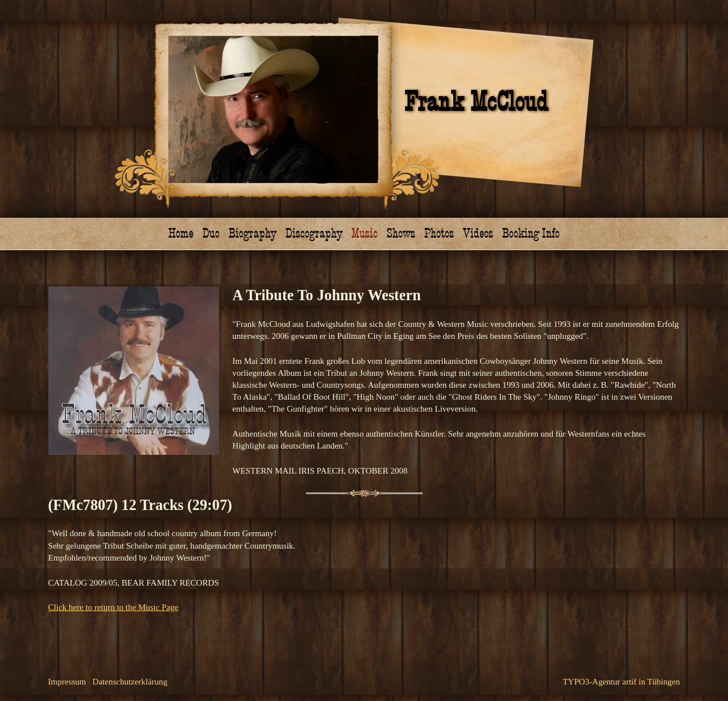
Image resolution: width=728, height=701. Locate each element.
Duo (211, 233)
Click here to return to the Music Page (113, 607)
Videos (478, 233)
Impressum (67, 682)
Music (365, 233)
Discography (314, 233)
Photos (439, 233)
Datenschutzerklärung (130, 682)
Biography (253, 233)
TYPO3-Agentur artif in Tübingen (621, 682)
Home (181, 233)
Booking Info (531, 233)
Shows (401, 233)
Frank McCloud (476, 102)
